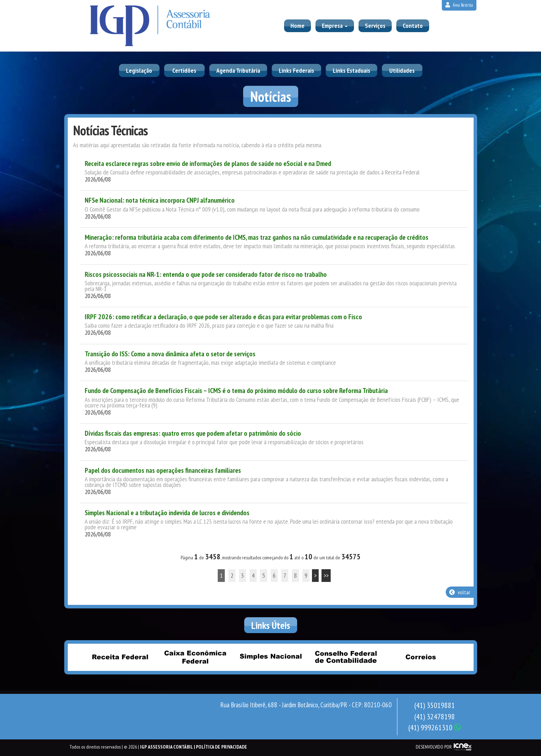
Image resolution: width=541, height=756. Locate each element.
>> (326, 575)
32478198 (435, 716)
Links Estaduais (351, 70)
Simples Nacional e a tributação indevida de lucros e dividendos (167, 513)
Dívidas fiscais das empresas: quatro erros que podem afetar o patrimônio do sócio (193, 433)
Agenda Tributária (238, 70)
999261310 (435, 727)
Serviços (375, 26)
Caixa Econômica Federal (196, 657)
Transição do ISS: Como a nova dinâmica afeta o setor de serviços (170, 354)
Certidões (184, 70)
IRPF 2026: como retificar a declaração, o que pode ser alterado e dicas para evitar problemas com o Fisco (223, 317)
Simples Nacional (271, 657)
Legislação (139, 70)
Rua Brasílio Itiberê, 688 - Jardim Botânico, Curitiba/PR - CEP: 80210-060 (306, 705)
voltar (460, 592)
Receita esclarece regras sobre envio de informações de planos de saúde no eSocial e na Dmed (208, 163)
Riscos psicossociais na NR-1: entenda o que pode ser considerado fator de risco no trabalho (206, 274)
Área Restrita (459, 5)
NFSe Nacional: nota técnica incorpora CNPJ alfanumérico (160, 200)
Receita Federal (120, 657)
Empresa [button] (335, 26)
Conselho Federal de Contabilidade (346, 657)
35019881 (435, 705)
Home (297, 26)
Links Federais (296, 70)
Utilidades (402, 70)
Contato (413, 26)
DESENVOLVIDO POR (434, 747)
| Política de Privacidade (220, 747)
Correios (421, 657)
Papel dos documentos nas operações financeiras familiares (163, 470)
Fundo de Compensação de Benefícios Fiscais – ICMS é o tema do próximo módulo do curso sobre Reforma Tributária (236, 391)
